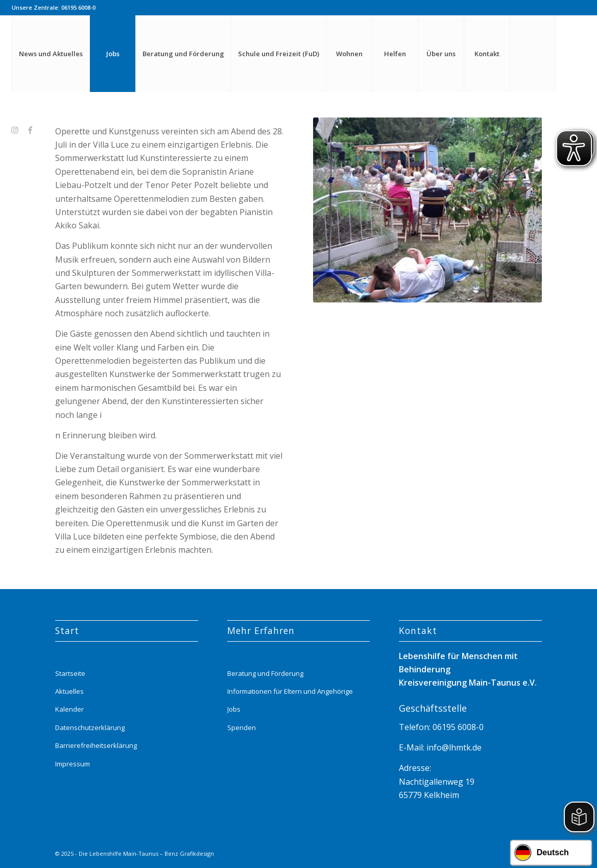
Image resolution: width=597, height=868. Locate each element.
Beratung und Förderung (265, 673)
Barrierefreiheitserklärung (96, 745)
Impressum (73, 764)
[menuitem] (51, 54)
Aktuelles (69, 691)
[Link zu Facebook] (30, 130)
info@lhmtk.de (453, 747)
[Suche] (533, 54)
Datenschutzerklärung (90, 728)
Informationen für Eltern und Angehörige (290, 691)
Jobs (234, 709)
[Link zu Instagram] (15, 130)
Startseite (70, 673)
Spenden (242, 728)
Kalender (69, 709)
